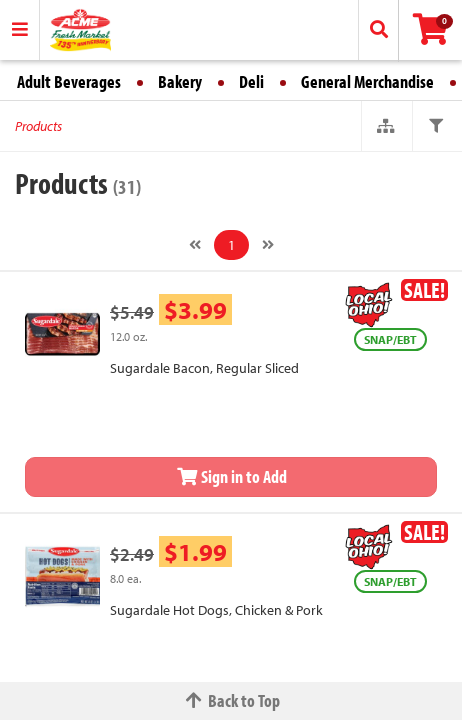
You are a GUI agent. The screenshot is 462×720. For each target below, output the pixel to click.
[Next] (268, 245)
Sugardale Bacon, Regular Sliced (204, 368)
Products (38, 126)
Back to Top (231, 700)
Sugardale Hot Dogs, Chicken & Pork (216, 610)
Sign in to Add (231, 476)
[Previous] (195, 245)
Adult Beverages (69, 81)
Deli (251, 81)
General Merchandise (367, 81)
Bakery (180, 81)
